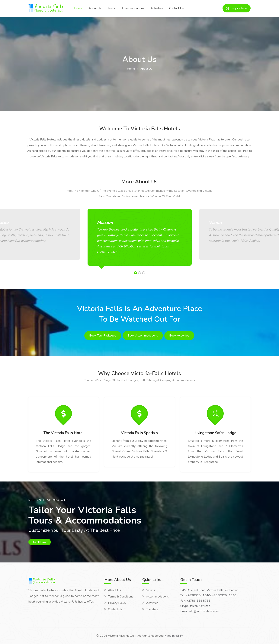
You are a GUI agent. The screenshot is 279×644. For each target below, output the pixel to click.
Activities (157, 8)
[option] (140, 239)
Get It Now (40, 542)
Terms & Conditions (121, 597)
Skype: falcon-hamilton (195, 606)
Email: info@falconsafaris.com (199, 611)
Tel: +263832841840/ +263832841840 (208, 595)
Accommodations (133, 8)
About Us (95, 8)
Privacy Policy (117, 603)
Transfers (152, 609)
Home (78, 8)
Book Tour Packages (103, 336)
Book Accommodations (143, 336)
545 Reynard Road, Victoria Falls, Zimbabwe (209, 590)
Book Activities (179, 336)
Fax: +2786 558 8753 (195, 601)
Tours (111, 8)
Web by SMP (174, 636)
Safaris (151, 590)
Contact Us (176, 8)
